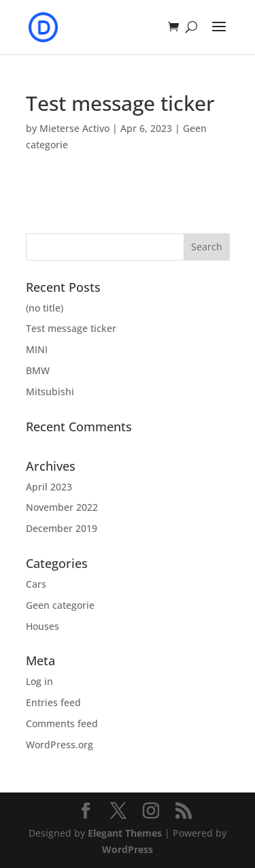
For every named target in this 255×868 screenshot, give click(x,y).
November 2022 (62, 507)
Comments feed (62, 723)
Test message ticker (71, 328)
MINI (37, 349)
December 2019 (62, 528)
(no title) (45, 308)
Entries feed (53, 702)
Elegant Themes (125, 833)
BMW (38, 370)
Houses (42, 626)
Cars (36, 584)
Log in (39, 681)
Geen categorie (60, 605)
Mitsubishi (50, 391)
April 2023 (49, 487)
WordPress (128, 849)
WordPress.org (60, 745)
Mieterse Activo (74, 128)
